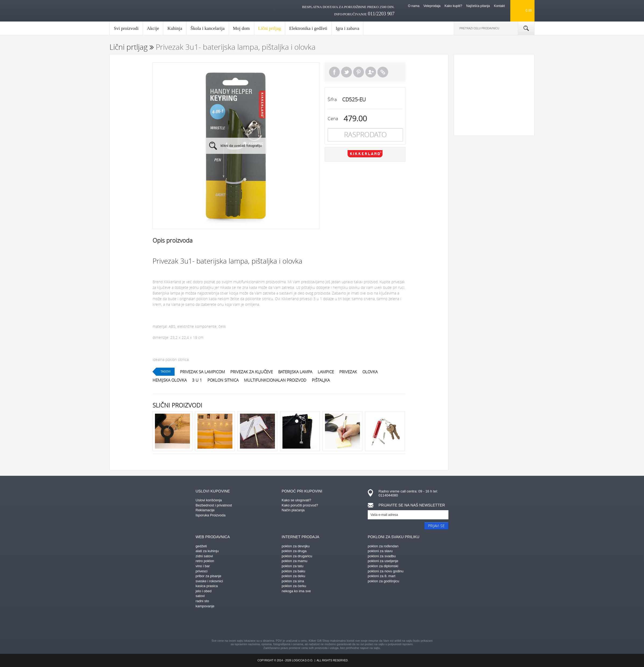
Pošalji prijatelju (371, 72)
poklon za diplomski (383, 566)
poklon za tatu (293, 566)
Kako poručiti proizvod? (300, 505)
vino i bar (203, 566)
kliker (132, 11)
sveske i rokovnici (209, 581)
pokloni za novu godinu (386, 571)
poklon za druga (294, 551)
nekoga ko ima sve (296, 591)
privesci (201, 571)
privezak (348, 372)
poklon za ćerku (294, 586)
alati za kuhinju (207, 551)
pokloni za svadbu (382, 556)
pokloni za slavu (380, 551)
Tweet (346, 72)
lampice (326, 372)
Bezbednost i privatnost (214, 505)
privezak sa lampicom (202, 372)
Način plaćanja (293, 510)
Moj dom (241, 28)
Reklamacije (205, 510)
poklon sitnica (223, 380)
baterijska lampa (295, 372)
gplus (331, 624)
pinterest (294, 624)
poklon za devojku (296, 546)
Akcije (153, 28)
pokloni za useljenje (383, 561)
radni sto (202, 601)
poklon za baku (293, 571)
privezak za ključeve (252, 372)
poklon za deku (293, 576)
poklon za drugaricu (297, 556)
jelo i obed (204, 591)
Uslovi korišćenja (209, 500)
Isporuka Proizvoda (210, 515)
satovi (200, 596)
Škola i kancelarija (208, 28)
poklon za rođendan (383, 546)
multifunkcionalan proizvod (275, 380)
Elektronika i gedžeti (308, 28)
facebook (275, 624)
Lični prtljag (270, 30)
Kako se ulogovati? (296, 500)
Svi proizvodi (126, 28)
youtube (369, 624)
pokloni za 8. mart (382, 576)
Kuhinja (175, 28)
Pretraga (526, 28)
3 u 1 (197, 380)
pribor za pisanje (208, 576)
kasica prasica (207, 586)
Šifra (332, 99)
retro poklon (205, 561)
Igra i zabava (348, 28)
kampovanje (205, 606)
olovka (370, 372)
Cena (333, 118)
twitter (350, 624)
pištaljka (321, 380)
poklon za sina (293, 581)
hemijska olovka (170, 380)
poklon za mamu (294, 561)
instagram (313, 624)
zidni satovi (204, 556)
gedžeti (201, 546)
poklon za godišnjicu (383, 581)
